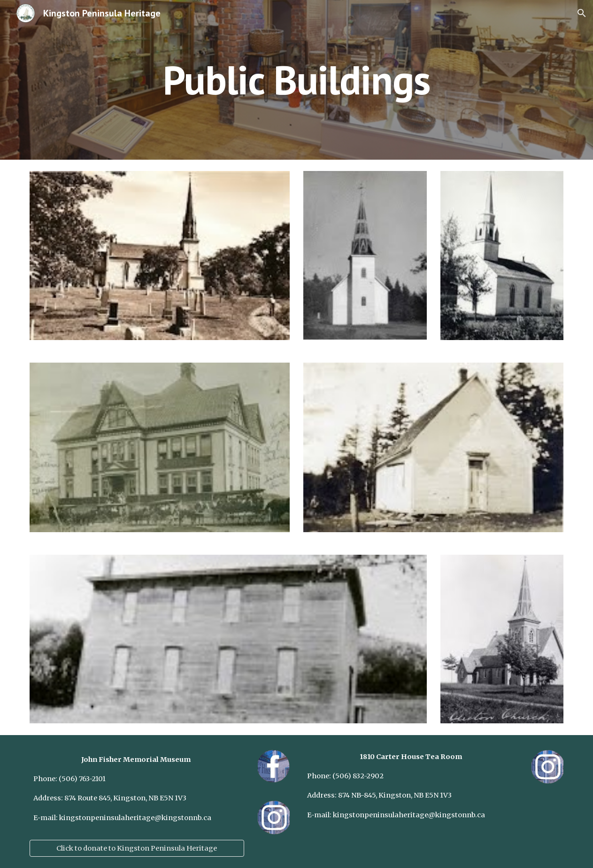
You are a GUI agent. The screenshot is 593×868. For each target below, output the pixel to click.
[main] (296, 80)
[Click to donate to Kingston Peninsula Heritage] (137, 848)
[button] (582, 13)
